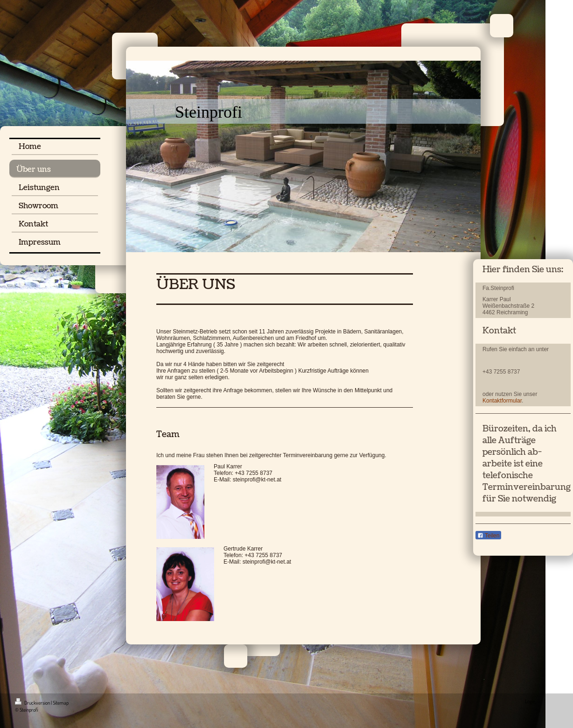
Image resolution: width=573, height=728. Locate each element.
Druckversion (33, 703)
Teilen (488, 536)
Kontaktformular (502, 401)
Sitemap (61, 703)
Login (530, 701)
